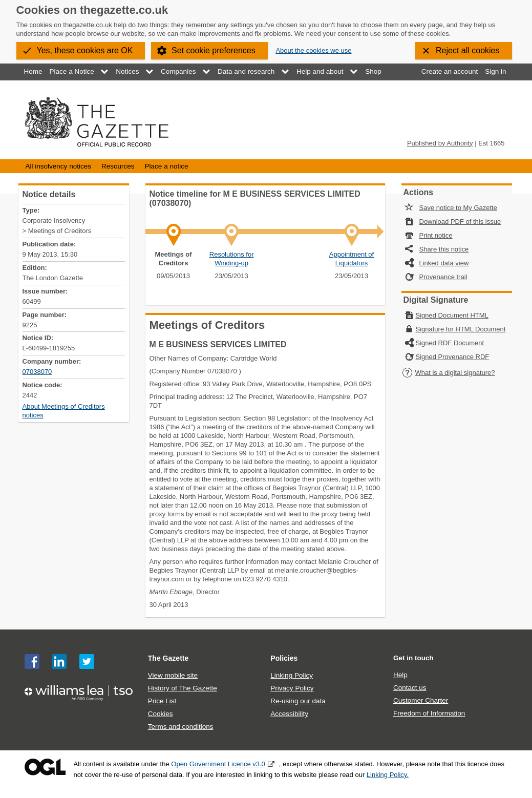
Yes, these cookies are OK (85, 50)
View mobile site (173, 675)
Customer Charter (421, 700)
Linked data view (444, 263)
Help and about (320, 71)
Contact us (410, 688)
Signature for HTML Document (461, 329)
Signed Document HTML (452, 315)
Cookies (161, 714)
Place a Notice (72, 71)
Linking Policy (292, 675)
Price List (162, 701)
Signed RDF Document (450, 343)
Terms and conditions (181, 727)
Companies (178, 71)
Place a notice (167, 166)
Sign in (495, 71)
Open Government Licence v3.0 (218, 764)
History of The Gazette (183, 688)
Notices (127, 71)
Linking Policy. (388, 775)
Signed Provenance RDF (453, 357)
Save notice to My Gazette (458, 208)
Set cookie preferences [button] (214, 50)
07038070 (37, 372)
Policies (284, 658)
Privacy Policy (292, 688)
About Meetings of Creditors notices (64, 411)
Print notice (436, 235)
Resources (118, 166)
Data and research (246, 71)
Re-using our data (298, 701)
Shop (373, 71)
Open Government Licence (45, 767)
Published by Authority (440, 143)
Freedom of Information (429, 713)
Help (400, 675)
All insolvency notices (58, 166)
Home (33, 71)
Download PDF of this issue (460, 222)
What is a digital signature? (449, 373)
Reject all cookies (468, 50)
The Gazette (168, 658)
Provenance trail (443, 277)
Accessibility (289, 714)
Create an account (450, 71)
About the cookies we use (313, 50)
